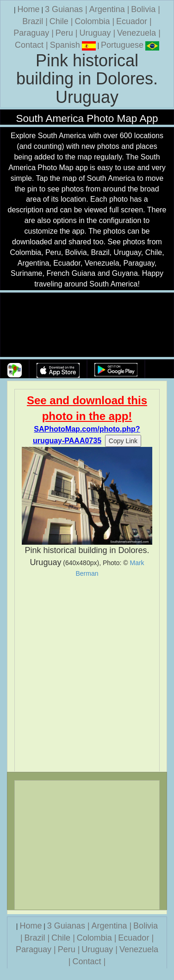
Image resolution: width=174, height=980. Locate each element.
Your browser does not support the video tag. (87, 325)
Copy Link (123, 441)
